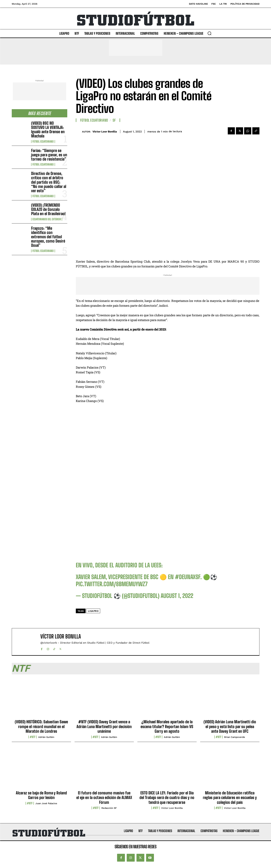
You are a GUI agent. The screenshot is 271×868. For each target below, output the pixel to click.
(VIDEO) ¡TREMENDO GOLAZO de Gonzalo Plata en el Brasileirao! (48, 209)
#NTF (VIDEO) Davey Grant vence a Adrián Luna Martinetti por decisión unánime (104, 726)
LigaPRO (93, 611)
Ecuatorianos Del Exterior (47, 219)
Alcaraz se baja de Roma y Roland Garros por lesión (41, 795)
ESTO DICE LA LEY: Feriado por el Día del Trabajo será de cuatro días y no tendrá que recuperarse (167, 798)
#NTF (33, 737)
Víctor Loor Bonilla (105, 132)
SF (114, 120)
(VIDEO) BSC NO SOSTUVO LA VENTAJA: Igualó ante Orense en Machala (48, 130)
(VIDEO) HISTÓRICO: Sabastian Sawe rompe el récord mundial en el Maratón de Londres (41, 726)
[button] (209, 33)
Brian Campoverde (235, 737)
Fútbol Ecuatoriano (43, 142)
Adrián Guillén (46, 737)
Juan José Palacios (46, 803)
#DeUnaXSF (188, 577)
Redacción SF (109, 808)
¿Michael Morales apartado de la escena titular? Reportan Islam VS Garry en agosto (167, 726)
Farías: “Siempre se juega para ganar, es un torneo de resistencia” (49, 155)
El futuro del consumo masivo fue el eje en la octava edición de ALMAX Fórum (104, 798)
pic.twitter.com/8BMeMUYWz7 (112, 584)
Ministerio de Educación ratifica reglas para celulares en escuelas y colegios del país (230, 798)
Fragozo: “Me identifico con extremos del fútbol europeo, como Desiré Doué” (48, 237)
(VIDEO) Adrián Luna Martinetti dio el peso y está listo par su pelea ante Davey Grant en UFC (230, 726)
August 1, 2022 (177, 596)
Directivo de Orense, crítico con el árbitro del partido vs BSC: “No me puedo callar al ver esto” (49, 182)
